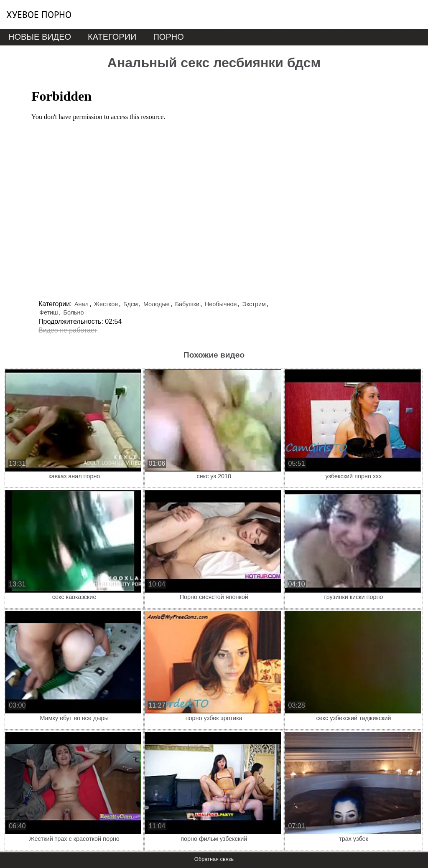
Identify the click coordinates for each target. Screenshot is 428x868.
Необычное (221, 304)
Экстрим (254, 304)
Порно (168, 37)
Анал (82, 304)
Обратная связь (214, 859)
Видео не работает (68, 330)
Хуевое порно (39, 15)
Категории (112, 37)
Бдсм (131, 304)
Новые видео (40, 37)
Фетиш (49, 312)
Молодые (157, 304)
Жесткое (106, 304)
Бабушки (187, 304)
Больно (74, 312)
